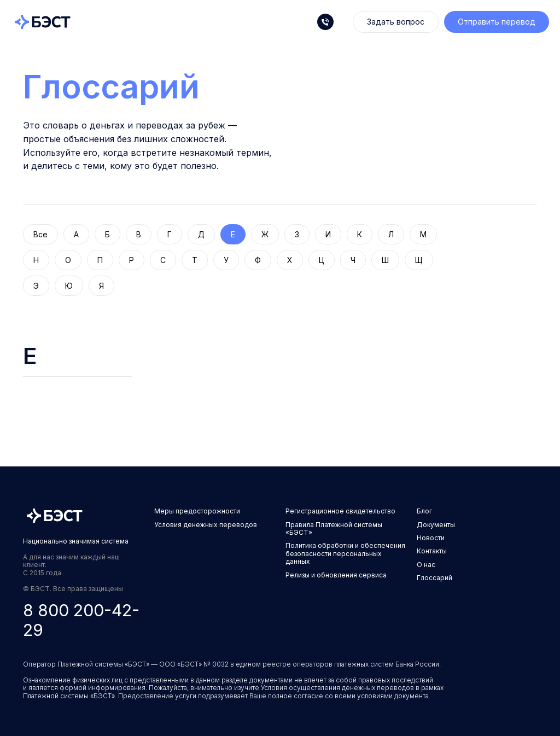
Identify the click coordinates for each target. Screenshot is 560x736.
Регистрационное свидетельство (340, 511)
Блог (424, 511)
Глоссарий (111, 86)
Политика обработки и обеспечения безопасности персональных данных (345, 553)
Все (40, 234)
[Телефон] (325, 22)
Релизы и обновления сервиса (336, 575)
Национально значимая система (76, 541)
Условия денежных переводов (206, 525)
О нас (426, 565)
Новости (431, 538)
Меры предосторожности (197, 511)
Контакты (432, 551)
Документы (436, 525)
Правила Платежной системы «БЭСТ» (334, 528)
